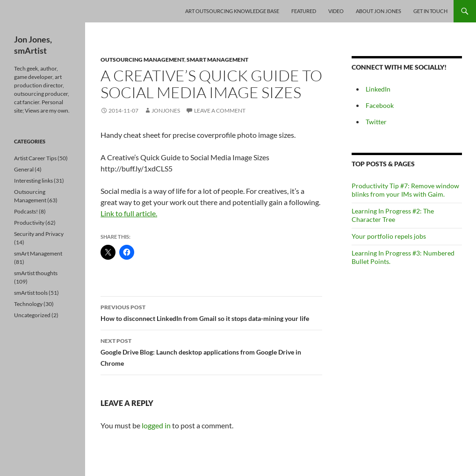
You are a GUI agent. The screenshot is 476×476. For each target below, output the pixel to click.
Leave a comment (220, 110)
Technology (28, 304)
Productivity (29, 223)
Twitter (376, 122)
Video (336, 11)
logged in (156, 425)
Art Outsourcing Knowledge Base (232, 11)
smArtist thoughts (36, 273)
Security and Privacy (39, 234)
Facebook (380, 105)
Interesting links (33, 181)
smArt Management (217, 60)
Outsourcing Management (142, 60)
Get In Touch (430, 11)
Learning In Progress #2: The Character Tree (393, 215)
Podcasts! (26, 211)
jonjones (166, 110)
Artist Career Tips (35, 158)
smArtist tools (31, 293)
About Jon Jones (379, 11)
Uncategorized (32, 315)
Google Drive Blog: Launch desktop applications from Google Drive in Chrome (211, 351)
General (24, 169)
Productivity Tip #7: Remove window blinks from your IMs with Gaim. (405, 190)
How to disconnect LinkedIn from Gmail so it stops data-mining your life (211, 312)
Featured (304, 11)
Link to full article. (129, 213)
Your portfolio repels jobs (389, 236)
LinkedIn (378, 89)
